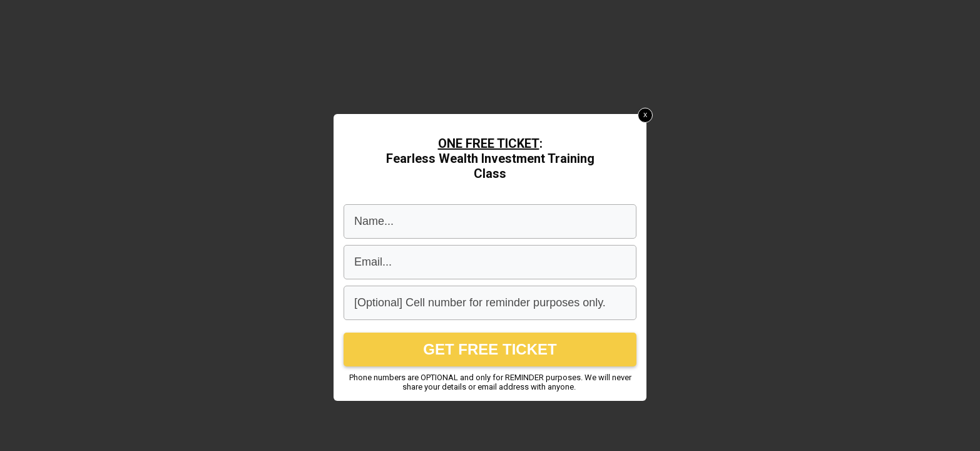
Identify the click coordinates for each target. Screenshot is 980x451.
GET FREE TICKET (490, 349)
